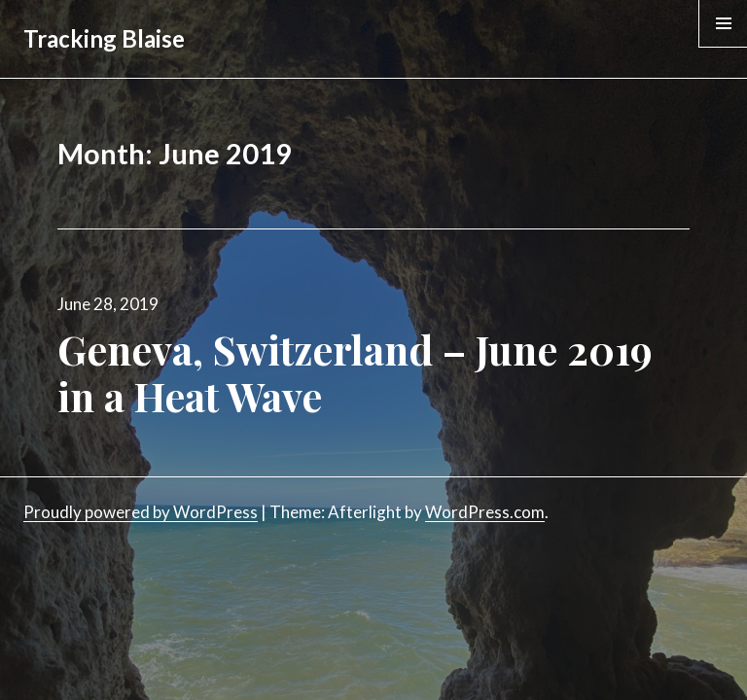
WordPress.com (485, 512)
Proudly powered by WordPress (141, 512)
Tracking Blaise (104, 38)
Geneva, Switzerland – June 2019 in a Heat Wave (355, 372)
